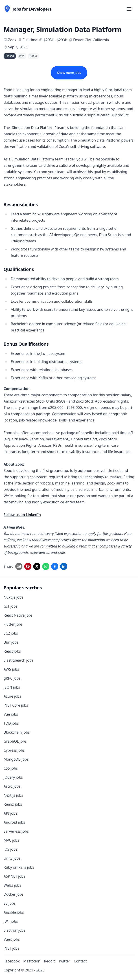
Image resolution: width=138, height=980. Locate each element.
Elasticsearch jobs (18, 660)
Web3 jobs (12, 885)
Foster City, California (91, 40)
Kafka (33, 56)
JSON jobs (12, 687)
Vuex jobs (12, 939)
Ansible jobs (14, 912)
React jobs (12, 651)
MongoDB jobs (16, 759)
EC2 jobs (11, 633)
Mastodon (32, 961)
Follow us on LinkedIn (22, 515)
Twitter (64, 961)
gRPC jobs (12, 678)
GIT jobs (10, 606)
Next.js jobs (13, 795)
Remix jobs (13, 804)
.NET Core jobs (16, 705)
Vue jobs (11, 714)
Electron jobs (14, 930)
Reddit (49, 961)
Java (22, 56)
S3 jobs (10, 903)
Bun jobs (11, 642)
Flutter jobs (13, 624)
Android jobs (14, 822)
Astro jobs (12, 786)
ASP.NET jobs (14, 876)
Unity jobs (12, 858)
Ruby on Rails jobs (19, 867)
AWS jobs (11, 669)
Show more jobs (69, 73)
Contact (80, 961)
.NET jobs (11, 948)
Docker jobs (14, 894)
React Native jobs (18, 615)
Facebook (12, 961)
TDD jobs (11, 723)
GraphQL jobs (15, 741)
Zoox (12, 40)
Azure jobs (12, 696)
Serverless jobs (16, 831)
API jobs (10, 813)
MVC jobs (11, 840)
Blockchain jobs (17, 732)
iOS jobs (10, 849)
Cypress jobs (14, 750)
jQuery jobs (13, 777)
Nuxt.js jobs (13, 597)
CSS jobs (11, 768)
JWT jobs (11, 921)
